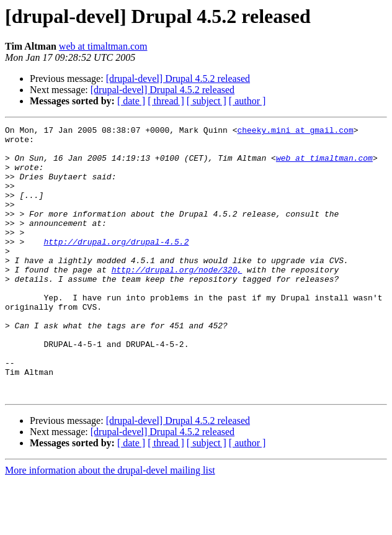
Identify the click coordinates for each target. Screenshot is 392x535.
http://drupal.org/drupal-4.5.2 (116, 266)
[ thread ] (166, 101)
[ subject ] (207, 101)
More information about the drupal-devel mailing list (110, 524)
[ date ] (131, 101)
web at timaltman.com (103, 46)
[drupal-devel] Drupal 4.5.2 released (178, 79)
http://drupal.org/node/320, (177, 299)
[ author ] (247, 101)
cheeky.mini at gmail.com (295, 132)
